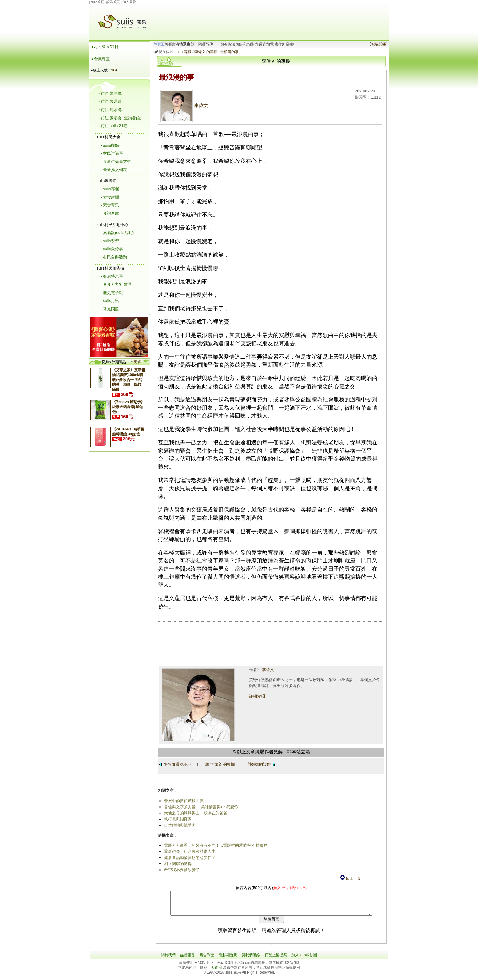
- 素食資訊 (110, 205)
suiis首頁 (97, 2)
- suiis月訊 (110, 301)
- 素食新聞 (110, 197)
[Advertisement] (272, 18)
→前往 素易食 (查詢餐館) (119, 118)
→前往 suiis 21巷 (112, 126)
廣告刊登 (207, 960)
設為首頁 (113, 2)
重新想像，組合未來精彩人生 (189, 851)
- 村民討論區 (112, 153)
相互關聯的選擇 (177, 864)
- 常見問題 (110, 309)
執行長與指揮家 (177, 819)
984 (114, 70)
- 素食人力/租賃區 (116, 284)
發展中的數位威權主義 (183, 801)
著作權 (217, 972)
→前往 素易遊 (109, 101)
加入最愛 (129, 2)
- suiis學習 (110, 241)
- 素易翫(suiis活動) (117, 233)
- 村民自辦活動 (114, 257)
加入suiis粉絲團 (304, 960)
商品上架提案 (276, 960)
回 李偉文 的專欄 (219, 764)
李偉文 (183, 106)
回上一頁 (350, 878)
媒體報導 (187, 960)
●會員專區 (101, 59)
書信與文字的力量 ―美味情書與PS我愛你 (200, 807)
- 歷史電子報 (112, 293)
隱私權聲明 (228, 960)
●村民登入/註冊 (105, 47)
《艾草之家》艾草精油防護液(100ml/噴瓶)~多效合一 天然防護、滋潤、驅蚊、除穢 (129, 380)
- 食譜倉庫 (110, 213)
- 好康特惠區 (112, 276)
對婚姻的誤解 (260, 764)
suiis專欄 (183, 52)
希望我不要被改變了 (181, 870)
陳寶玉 (158, 44)
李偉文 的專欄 (205, 52)
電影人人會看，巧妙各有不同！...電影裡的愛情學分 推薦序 (215, 845)
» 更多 (136, 362)
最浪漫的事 (229, 52)
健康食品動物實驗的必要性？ (189, 858)
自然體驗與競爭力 (179, 825)
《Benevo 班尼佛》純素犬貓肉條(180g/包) (128, 407)
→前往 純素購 (109, 110)
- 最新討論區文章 (116, 162)
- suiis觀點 (110, 145)
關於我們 (168, 960)
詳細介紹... (258, 696)
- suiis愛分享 (112, 249)
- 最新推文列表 (114, 170)
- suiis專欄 (110, 189)
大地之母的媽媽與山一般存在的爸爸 (195, 813)
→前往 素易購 (109, 93)
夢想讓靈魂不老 (174, 764)
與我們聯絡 (251, 960)
